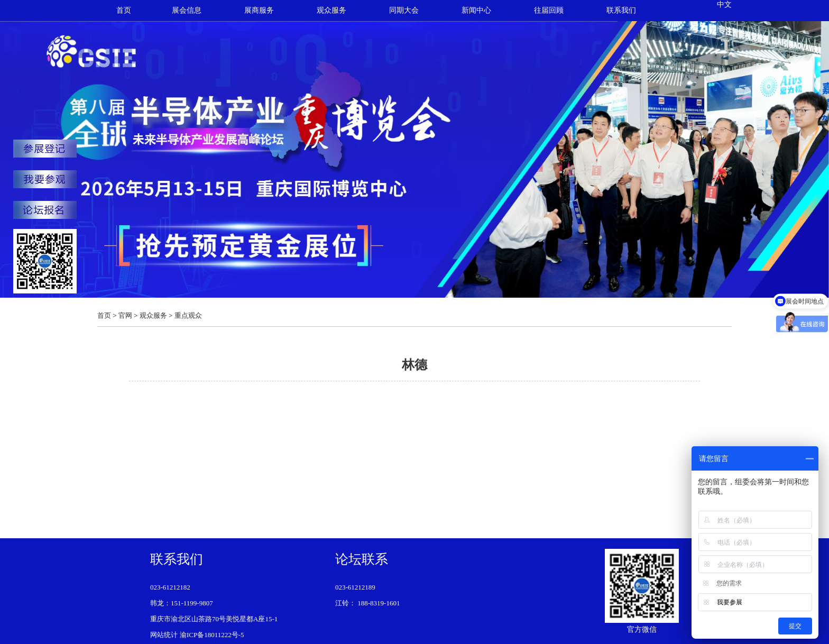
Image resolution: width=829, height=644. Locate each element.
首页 (124, 10)
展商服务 (259, 10)
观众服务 (331, 10)
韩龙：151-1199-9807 (182, 603)
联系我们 (621, 10)
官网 (125, 315)
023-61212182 (170, 587)
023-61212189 (355, 587)
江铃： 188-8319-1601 (367, 603)
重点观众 (188, 315)
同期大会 (404, 10)
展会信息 (187, 10)
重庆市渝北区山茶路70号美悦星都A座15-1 (214, 619)
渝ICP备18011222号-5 (212, 635)
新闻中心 (476, 10)
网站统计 (164, 635)
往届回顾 (549, 10)
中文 (724, 4)
